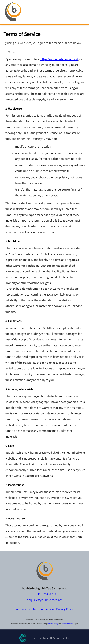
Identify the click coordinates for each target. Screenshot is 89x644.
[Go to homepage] (45, 571)
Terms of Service (43, 609)
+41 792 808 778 (46, 594)
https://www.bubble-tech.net (59, 59)
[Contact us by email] (45, 600)
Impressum (23, 609)
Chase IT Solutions (53, 638)
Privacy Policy (65, 609)
